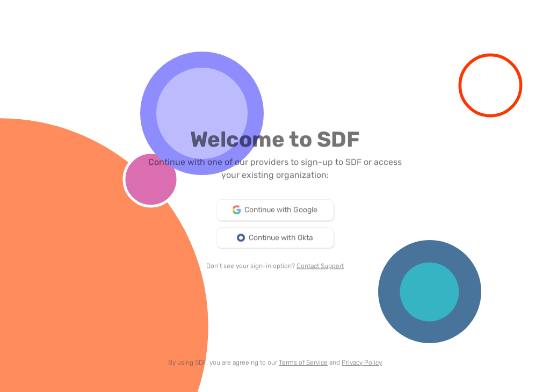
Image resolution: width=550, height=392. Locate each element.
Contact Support (320, 267)
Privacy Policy (362, 364)
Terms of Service (303, 364)
